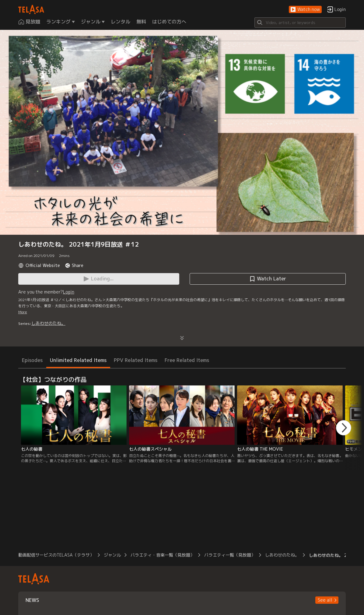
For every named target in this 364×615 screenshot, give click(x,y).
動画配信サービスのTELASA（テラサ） (56, 555)
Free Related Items (187, 360)
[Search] (300, 23)
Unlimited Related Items (78, 360)
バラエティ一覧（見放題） (230, 555)
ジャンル (112, 555)
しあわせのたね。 (48, 323)
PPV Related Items (136, 360)
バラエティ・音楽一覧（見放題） (163, 555)
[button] (305, 10)
